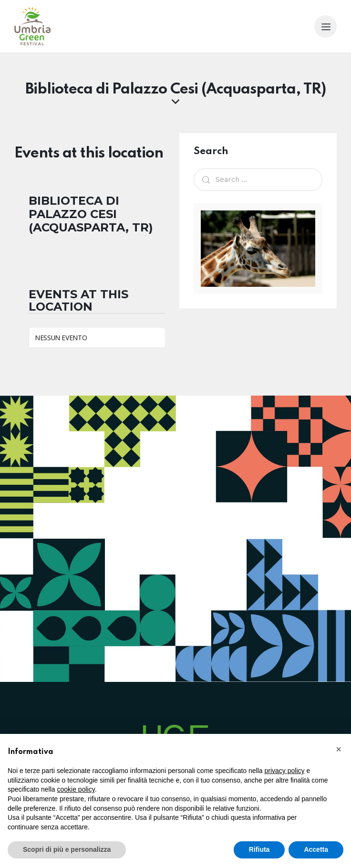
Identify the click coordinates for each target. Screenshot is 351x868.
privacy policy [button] (285, 771)
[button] (339, 749)
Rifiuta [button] (259, 849)
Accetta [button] (316, 849)
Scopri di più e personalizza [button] (67, 849)
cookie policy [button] (76, 789)
